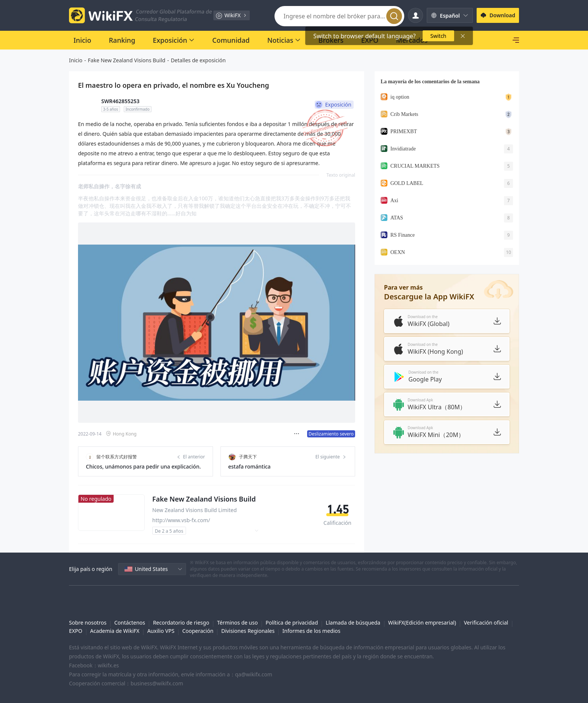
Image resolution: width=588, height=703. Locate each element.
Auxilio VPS (161, 631)
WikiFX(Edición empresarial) (422, 623)
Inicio (76, 60)
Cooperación (198, 631)
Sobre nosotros (88, 623)
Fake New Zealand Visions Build (127, 60)
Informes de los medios (311, 631)
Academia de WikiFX (115, 631)
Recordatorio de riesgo (181, 623)
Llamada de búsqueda (353, 623)
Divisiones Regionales (248, 631)
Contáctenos (130, 623)
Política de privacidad (292, 623)
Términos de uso (238, 623)
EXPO (76, 631)
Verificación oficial (486, 623)
